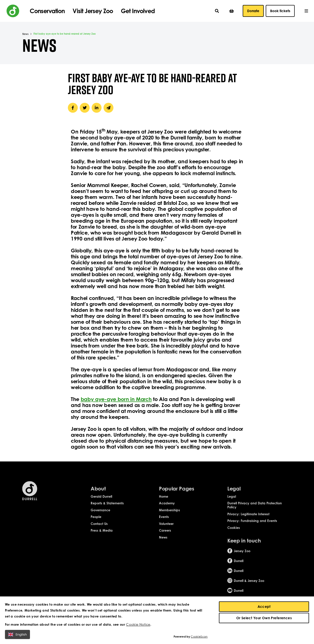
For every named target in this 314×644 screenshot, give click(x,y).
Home (164, 502)
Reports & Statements (107, 509)
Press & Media (102, 536)
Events (164, 523)
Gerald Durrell (101, 502)
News (25, 34)
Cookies (234, 533)
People (96, 523)
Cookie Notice (138, 625)
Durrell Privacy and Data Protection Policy (255, 511)
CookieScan (199, 638)
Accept (264, 607)
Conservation (47, 11)
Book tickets (280, 11)
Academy (167, 509)
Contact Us (99, 529)
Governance (100, 516)
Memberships (170, 516)
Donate (253, 11)
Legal (232, 502)
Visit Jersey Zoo (93, 11)
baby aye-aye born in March (116, 399)
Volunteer (166, 529)
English (17, 635)
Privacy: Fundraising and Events (252, 527)
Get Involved (138, 11)
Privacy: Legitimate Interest (248, 520)
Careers (165, 536)
